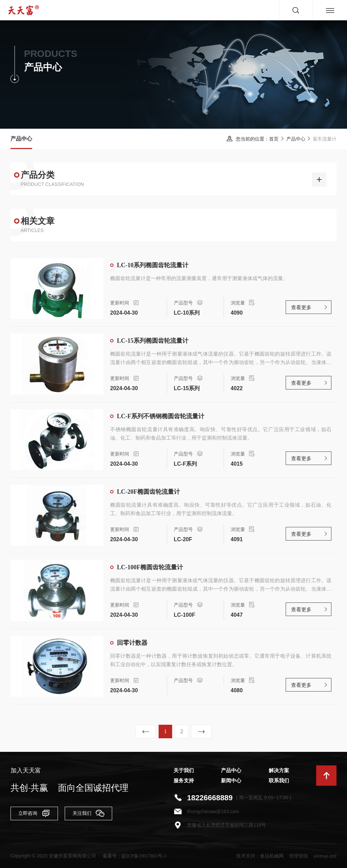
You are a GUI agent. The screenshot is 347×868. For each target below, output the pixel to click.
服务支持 (184, 781)
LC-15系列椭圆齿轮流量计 (153, 341)
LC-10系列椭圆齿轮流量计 (153, 265)
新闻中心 (231, 781)
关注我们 (88, 813)
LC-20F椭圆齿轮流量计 (148, 492)
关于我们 (184, 770)
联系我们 (279, 781)
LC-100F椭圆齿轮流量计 (150, 567)
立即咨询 (34, 813)
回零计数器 (132, 643)
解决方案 (279, 770)
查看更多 (301, 308)
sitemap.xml (325, 856)
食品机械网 (272, 856)
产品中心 (296, 139)
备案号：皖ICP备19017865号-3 (134, 856)
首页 (274, 139)
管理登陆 (299, 856)
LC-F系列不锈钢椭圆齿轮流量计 (161, 416)
